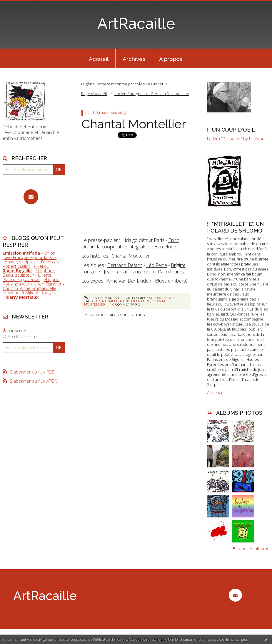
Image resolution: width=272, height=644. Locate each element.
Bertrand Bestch (125, 265)
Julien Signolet (48, 284)
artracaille (107, 301)
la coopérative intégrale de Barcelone (137, 247)
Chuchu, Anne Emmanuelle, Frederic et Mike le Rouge (30, 290)
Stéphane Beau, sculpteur (29, 273)
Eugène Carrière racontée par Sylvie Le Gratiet (122, 84)
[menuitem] (99, 58)
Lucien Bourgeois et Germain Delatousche (152, 94)
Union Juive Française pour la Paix (30, 255)
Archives (134, 59)
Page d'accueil (94, 94)
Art (172, 298)
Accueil (99, 59)
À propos (171, 59)
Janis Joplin (143, 272)
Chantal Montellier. (131, 256)
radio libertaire (135, 301)
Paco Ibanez (171, 272)
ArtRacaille (136, 24)
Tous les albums (253, 548)
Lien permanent (102, 298)
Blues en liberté (171, 281)
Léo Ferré (157, 265)
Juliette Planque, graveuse (27, 277)
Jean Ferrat (116, 272)
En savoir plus (237, 639)
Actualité (158, 298)
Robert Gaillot (17, 266)
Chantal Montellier (134, 124)
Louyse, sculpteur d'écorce (30, 262)
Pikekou (42, 266)
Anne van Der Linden (129, 281)
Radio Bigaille (17, 270)
